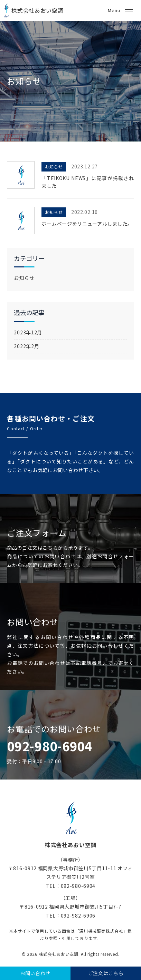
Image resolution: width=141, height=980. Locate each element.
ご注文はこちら (106, 973)
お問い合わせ (35, 973)
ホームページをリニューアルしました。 (87, 224)
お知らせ (54, 166)
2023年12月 (28, 332)
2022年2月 (26, 346)
